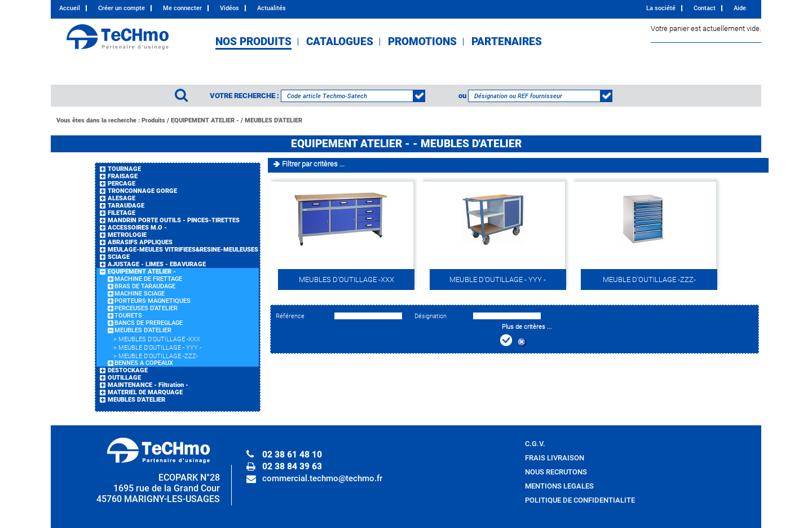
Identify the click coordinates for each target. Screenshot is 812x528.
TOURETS (128, 316)
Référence (290, 316)
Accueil (70, 8)
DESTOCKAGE (128, 370)
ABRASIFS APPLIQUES (140, 242)
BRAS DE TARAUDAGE (145, 286)
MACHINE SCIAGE (140, 294)
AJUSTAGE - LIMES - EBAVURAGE (157, 264)
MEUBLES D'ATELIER (273, 120)
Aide (740, 8)
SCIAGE (119, 257)
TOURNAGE (124, 169)
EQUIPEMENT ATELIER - (205, 120)
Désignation (431, 316)
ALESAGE (122, 198)
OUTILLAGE (124, 378)
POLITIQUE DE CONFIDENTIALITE (580, 500)
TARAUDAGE (126, 206)
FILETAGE (122, 213)
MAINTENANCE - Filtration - (148, 385)
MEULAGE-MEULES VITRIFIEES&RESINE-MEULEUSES (183, 250)
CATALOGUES (340, 42)
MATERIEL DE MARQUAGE (145, 392)
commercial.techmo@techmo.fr (322, 478)
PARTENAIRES (507, 42)
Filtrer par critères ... (313, 164)
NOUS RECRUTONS (556, 472)
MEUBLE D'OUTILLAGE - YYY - (160, 348)
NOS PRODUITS (253, 42)
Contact (705, 8)
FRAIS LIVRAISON (555, 458)
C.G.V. (535, 444)
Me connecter (182, 8)
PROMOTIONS (422, 42)
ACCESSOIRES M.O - (137, 228)
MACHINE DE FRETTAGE (148, 279)
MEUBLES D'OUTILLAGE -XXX (159, 339)
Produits (153, 120)
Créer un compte (122, 8)
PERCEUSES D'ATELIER (146, 308)
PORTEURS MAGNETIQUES (153, 301)
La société (661, 8)
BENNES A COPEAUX (144, 363)
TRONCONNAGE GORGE (142, 191)
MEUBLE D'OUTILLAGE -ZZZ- (158, 356)
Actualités (272, 8)
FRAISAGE (123, 176)
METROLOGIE (127, 235)
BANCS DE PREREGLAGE (149, 323)
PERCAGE (122, 184)
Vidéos (230, 8)
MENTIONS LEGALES (559, 486)
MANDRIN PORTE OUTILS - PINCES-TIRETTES (174, 220)
